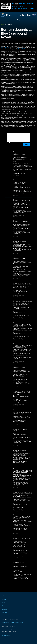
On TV (20, 8)
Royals (9, 15)
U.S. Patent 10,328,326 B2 (9, 631)
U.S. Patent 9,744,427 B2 (9, 629)
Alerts (26, 8)
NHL (25, 4)
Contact (5, 609)
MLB (17, 4)
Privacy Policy (7, 636)
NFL (13, 4)
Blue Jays (27, 15)
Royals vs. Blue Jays (18, 215)
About (32, 8)
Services (5, 599)
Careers (5, 606)
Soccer (21, 6)
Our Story (5, 613)
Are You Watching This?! (6, 7)
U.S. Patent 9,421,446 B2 (9, 627)
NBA (21, 4)
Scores (14, 8)
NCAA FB (15, 6)
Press (4, 603)
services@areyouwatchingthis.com (13, 622)
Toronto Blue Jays (5, 47)
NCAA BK (30, 4)
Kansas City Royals (23, 49)
